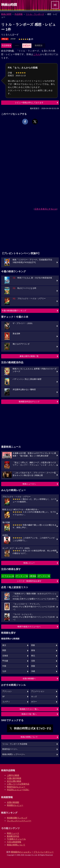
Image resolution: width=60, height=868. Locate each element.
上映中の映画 (13, 775)
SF (3, 697)
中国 (4, 666)
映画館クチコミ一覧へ (29, 709)
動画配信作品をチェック (29, 402)
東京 (4, 645)
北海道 (5, 656)
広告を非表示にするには (46, 209)
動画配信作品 (13, 836)
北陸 (33, 661)
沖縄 (33, 671)
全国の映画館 (13, 802)
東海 (33, 650)
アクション (7, 691)
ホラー (34, 702)
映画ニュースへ (29, 484)
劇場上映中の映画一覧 (29, 356)
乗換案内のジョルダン (21, 852)
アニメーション (38, 691)
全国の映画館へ (29, 679)
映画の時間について (29, 737)
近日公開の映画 (14, 781)
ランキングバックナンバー (19, 821)
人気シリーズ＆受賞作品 (18, 784)
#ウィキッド (21, 576)
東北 (33, 656)
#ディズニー (43, 576)
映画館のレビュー (15, 805)
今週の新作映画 (14, 778)
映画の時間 (6, 14)
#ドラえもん (7, 576)
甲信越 (5, 661)
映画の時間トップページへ (14, 754)
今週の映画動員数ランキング (14, 311)
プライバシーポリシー (43, 852)
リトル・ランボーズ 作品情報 (15, 744)
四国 (33, 666)
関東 (33, 645)
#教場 (32, 576)
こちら (37, 54)
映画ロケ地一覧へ (29, 714)
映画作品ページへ (10, 749)
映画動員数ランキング (17, 818)
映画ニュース (13, 833)
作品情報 (19, 14)
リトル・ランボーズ (35, 14)
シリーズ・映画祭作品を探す (29, 581)
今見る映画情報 (14, 842)
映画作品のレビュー (16, 787)
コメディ (6, 702)
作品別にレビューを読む (18, 790)
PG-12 (5, 39)
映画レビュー (29, 563)
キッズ (34, 697)
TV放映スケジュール (16, 839)
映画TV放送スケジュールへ (29, 627)
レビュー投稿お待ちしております (29, 103)
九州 (4, 671)
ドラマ (13, 39)
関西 (4, 650)
